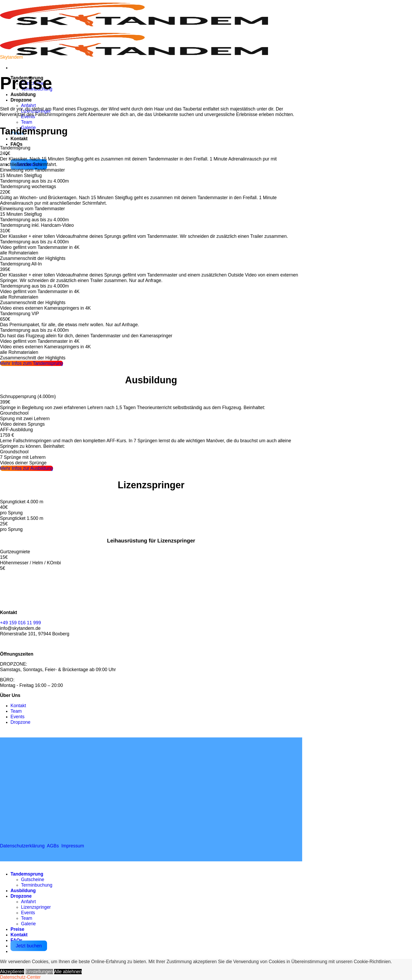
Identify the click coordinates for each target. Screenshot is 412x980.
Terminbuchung (37, 885)
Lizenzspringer (36, 907)
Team (27, 122)
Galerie (28, 924)
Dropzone (21, 100)
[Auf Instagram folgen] (16, 644)
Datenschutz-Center (20, 977)
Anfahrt (28, 105)
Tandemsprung (27, 874)
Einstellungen (39, 972)
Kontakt (19, 139)
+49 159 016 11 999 (20, 623)
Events (28, 913)
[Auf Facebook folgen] (5, 644)
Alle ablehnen (68, 972)
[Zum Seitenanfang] (5, 864)
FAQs (17, 144)
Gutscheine (33, 880)
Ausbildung (23, 94)
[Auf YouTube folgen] (26, 644)
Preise (17, 929)
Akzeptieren (12, 972)
